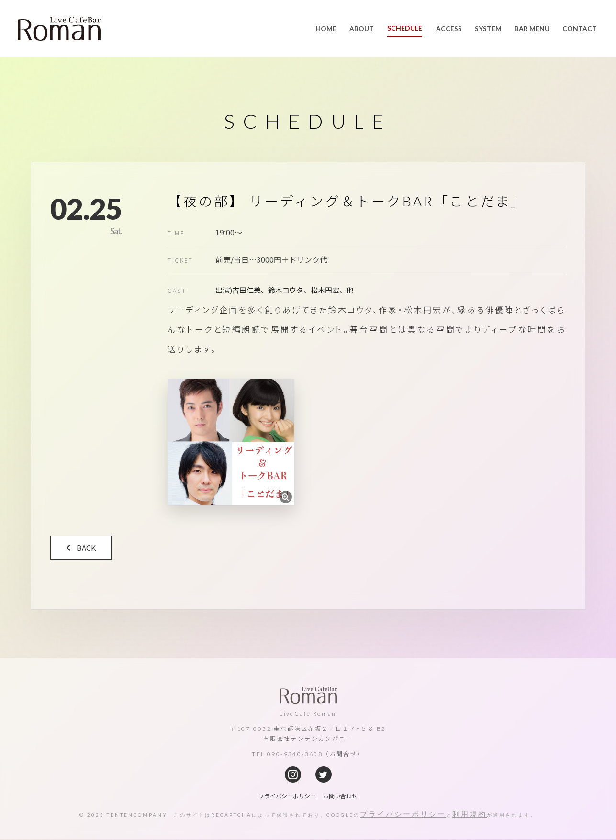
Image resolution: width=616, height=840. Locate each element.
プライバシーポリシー (403, 816)
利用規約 (470, 816)
